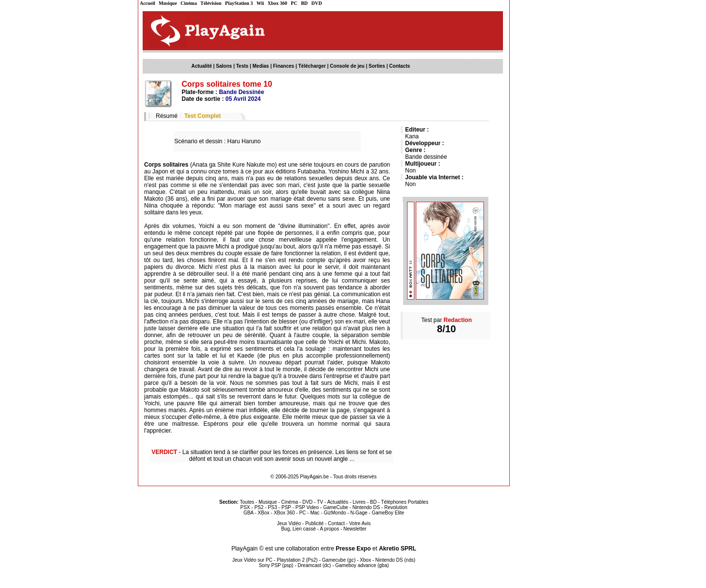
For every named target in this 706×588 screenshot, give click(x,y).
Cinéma (189, 3)
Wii (260, 3)
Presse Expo (353, 549)
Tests (242, 66)
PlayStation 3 (239, 3)
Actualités (338, 502)
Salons (224, 66)
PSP (286, 507)
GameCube (336, 507)
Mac (315, 513)
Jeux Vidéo (289, 523)
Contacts (399, 66)
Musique (168, 3)
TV (320, 502)
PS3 (272, 507)
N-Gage (359, 513)
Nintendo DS (366, 507)
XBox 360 (284, 513)
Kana (412, 136)
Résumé (167, 116)
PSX (245, 507)
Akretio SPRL (398, 549)
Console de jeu (347, 66)
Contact (336, 523)
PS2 (259, 507)
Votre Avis (360, 523)
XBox (263, 513)
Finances (284, 66)
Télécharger (312, 66)
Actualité (202, 66)
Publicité (315, 523)
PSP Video (307, 507)
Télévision (211, 3)
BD (304, 3)
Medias (261, 66)
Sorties (377, 66)
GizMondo (335, 513)
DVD (317, 3)
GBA (249, 513)
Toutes (247, 502)
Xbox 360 (278, 3)
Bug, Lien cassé (298, 529)
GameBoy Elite (388, 513)
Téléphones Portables (404, 502)
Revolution (396, 507)
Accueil (148, 3)
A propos (329, 529)
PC (294, 3)
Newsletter (355, 529)
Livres (359, 502)
